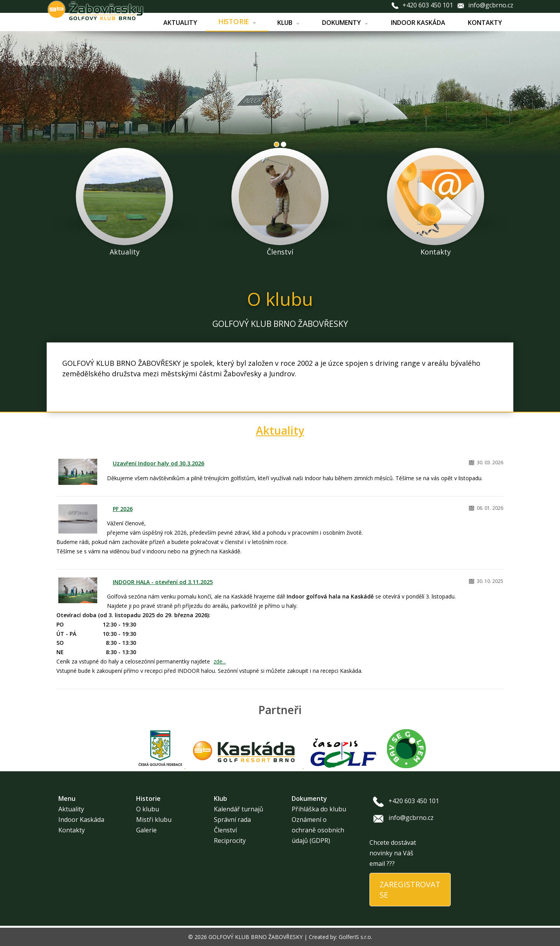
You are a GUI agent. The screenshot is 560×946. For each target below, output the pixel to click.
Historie (237, 22)
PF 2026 (123, 509)
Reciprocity (230, 841)
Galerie (146, 830)
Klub (288, 23)
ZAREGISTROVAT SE (410, 890)
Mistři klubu (154, 820)
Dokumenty (345, 23)
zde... (220, 661)
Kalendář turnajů (239, 809)
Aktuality (180, 23)
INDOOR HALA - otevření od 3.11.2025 (163, 582)
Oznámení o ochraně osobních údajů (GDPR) (318, 830)
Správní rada (232, 820)
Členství (225, 830)
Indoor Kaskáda (418, 23)
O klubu (148, 809)
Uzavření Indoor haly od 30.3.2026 (158, 463)
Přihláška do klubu (319, 809)
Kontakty (485, 23)
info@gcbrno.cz (491, 5)
